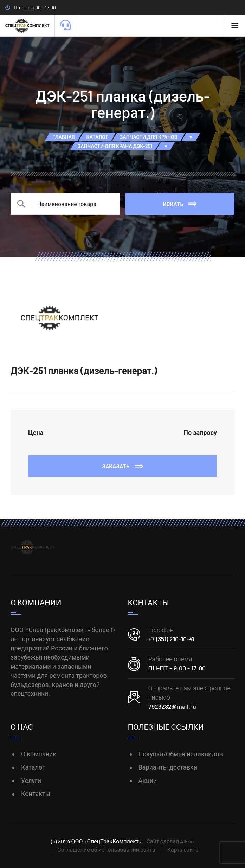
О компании (39, 754)
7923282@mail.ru (172, 706)
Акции (148, 780)
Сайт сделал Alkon (170, 841)
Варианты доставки (168, 767)
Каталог (33, 767)
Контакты (36, 793)
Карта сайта (183, 850)
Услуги (31, 780)
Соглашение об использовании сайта (106, 850)
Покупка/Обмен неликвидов (181, 754)
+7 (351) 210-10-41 (171, 639)
